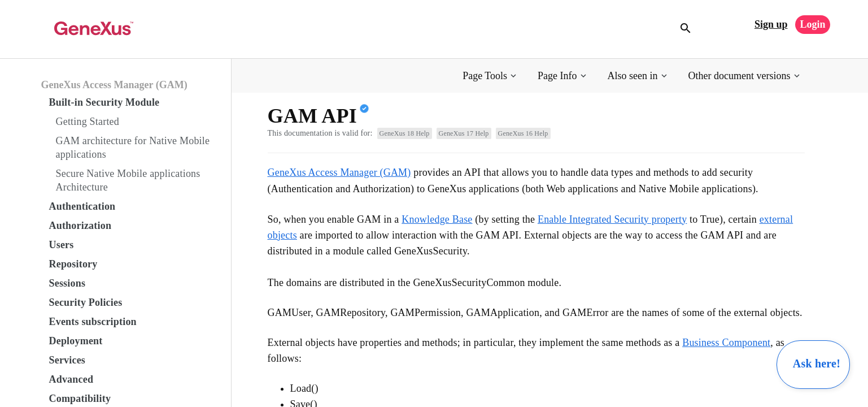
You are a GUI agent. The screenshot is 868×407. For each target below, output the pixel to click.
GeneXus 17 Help (464, 133)
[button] (490, 76)
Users (62, 245)
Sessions (67, 283)
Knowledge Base (437, 219)
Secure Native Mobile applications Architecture (128, 180)
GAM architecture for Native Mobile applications (133, 148)
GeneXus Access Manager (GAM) (114, 85)
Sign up (771, 24)
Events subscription (93, 322)
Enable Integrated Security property (612, 219)
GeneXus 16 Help (523, 133)
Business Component (726, 343)
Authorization (80, 226)
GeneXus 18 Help (405, 133)
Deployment (76, 341)
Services (67, 360)
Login (812, 24)
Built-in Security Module (104, 102)
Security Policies (86, 302)
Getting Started (88, 122)
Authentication (82, 206)
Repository (73, 264)
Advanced (71, 379)
